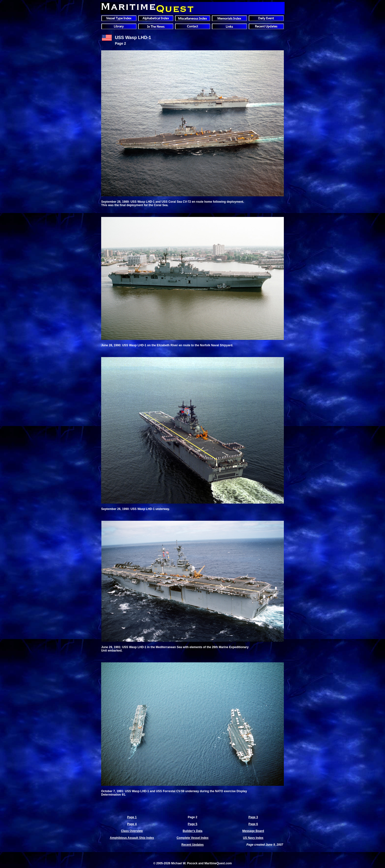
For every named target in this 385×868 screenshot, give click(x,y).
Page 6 (253, 824)
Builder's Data (192, 831)
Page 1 (132, 817)
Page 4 (132, 824)
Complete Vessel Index (192, 838)
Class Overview (132, 831)
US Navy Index (253, 838)
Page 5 (193, 824)
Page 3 (253, 817)
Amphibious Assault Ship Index (132, 838)
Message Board (253, 831)
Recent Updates (193, 845)
